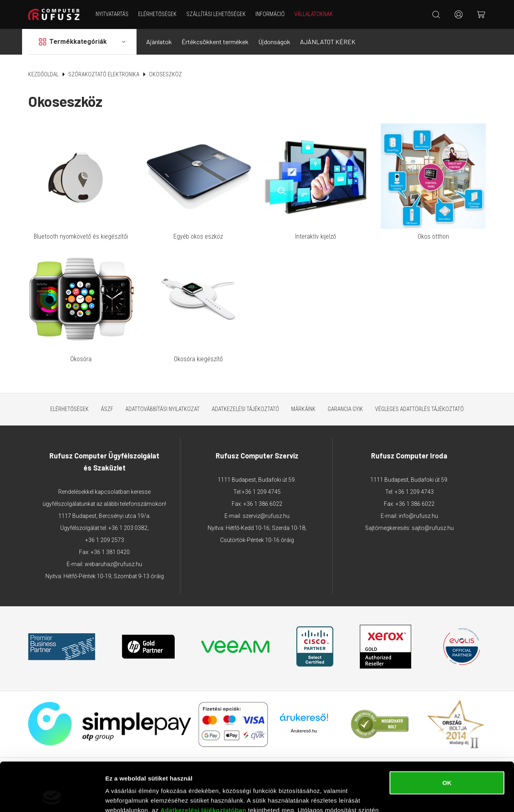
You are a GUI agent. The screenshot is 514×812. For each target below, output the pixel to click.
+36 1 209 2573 (105, 540)
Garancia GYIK (345, 409)
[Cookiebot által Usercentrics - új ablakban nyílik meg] (52, 796)
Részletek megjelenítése (140, 796)
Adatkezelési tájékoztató (245, 409)
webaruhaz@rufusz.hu (113, 564)
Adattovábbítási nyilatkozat (162, 409)
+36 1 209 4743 (414, 492)
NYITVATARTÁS (112, 14)
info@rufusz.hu (418, 516)
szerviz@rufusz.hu (266, 516)
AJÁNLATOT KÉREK (328, 42)
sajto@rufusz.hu (433, 528)
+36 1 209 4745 (261, 492)
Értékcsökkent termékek (215, 42)
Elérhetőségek (157, 14)
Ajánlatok (159, 42)
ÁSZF (107, 409)
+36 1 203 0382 (128, 528)
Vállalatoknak (314, 14)
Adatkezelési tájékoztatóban (204, 764)
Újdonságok (274, 42)
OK (447, 737)
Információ (270, 14)
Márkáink (303, 409)
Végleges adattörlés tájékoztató (419, 409)
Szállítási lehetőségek (216, 14)
